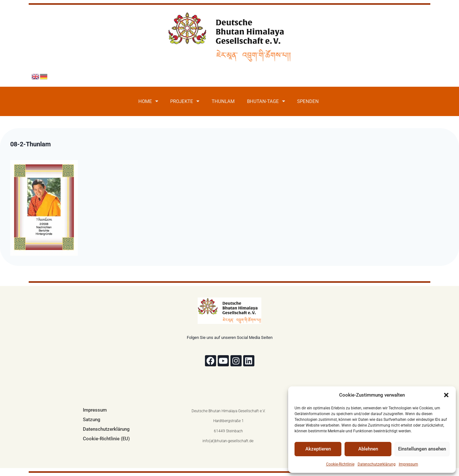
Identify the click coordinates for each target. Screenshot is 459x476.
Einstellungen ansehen (422, 449)
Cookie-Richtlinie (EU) (106, 439)
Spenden (308, 101)
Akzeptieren (318, 449)
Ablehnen (368, 449)
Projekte (185, 101)
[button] (446, 395)
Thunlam (223, 101)
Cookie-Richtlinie (340, 464)
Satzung (92, 420)
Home (148, 101)
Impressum (408, 464)
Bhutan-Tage (266, 101)
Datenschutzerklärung (377, 464)
